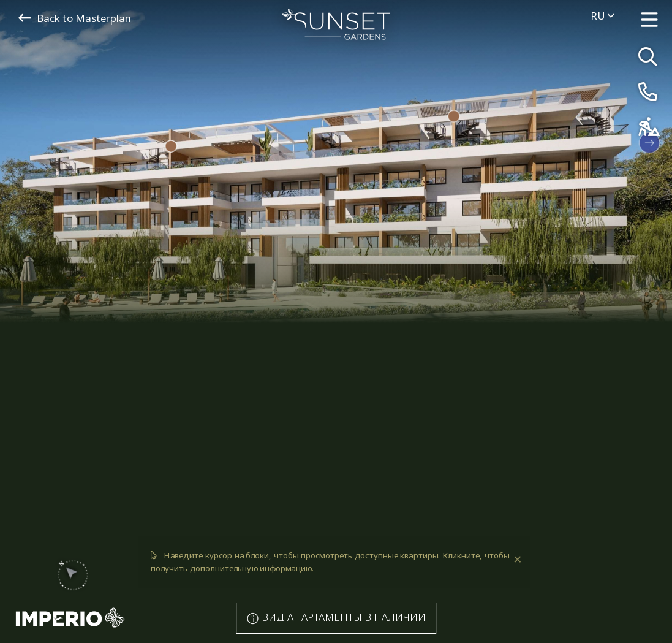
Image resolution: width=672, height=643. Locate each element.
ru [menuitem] (602, 16)
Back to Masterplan (75, 18)
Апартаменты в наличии (336, 617)
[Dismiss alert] (516, 560)
